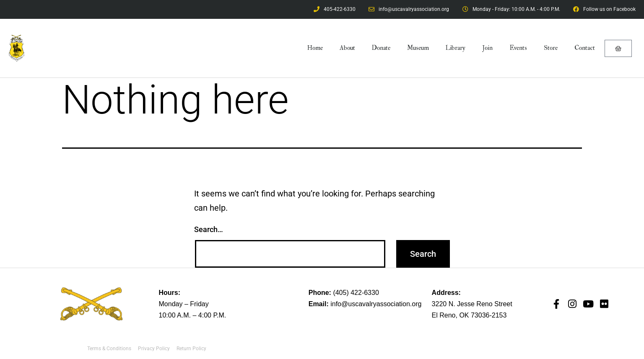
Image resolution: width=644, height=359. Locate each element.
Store (551, 48)
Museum (418, 48)
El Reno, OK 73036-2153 (469, 315)
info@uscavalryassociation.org (376, 304)
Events (518, 48)
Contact (585, 48)
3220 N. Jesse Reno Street (472, 304)
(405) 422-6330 (356, 293)
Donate (381, 48)
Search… (209, 229)
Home (315, 48)
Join (487, 48)
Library (456, 48)
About (347, 48)
